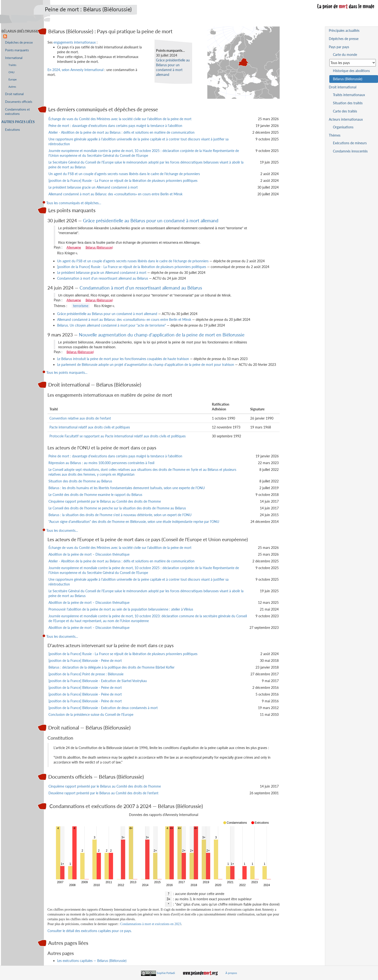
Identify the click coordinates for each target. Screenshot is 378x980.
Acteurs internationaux (346, 119)
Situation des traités (348, 103)
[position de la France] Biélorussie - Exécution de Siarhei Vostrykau (98, 681)
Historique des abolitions (351, 71)
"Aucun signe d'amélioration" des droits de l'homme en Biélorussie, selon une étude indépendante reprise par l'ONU (134, 522)
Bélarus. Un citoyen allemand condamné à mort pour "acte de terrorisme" (111, 325)
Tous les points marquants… (67, 372)
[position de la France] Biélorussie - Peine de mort (85, 661)
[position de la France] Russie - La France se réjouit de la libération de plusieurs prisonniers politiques (123, 181)
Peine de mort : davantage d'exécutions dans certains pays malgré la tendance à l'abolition (115, 126)
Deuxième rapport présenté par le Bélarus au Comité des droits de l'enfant (103, 793)
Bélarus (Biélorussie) (99, 247)
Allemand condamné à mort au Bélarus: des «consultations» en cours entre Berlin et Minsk (115, 194)
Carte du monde (345, 55)
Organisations (343, 127)
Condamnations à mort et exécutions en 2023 (151, 924)
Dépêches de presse (19, 43)
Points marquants (17, 50)
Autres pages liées (18, 122)
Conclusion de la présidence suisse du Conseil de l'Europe (91, 714)
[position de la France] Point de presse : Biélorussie (86, 674)
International (14, 58)
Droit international (343, 87)
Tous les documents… (62, 530)
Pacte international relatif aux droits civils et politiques (90, 427)
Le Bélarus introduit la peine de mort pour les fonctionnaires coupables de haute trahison (123, 359)
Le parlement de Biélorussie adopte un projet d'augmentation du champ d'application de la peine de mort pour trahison (146, 365)
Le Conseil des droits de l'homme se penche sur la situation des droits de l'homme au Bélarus (117, 508)
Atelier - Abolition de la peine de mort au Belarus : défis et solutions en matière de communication (121, 132)
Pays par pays (339, 47)
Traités (12, 65)
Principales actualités (344, 30)
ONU (11, 72)
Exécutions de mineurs (350, 143)
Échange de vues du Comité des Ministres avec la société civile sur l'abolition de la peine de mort (120, 119)
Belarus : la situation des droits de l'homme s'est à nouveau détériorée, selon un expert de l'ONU (120, 515)
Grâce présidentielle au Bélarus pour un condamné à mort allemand (151, 220)
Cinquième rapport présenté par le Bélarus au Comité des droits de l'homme (105, 501)
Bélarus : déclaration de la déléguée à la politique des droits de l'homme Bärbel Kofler (111, 667)
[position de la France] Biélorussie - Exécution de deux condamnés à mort (103, 708)
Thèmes (335, 135)
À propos (231, 973)
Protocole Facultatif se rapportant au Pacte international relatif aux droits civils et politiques (118, 436)
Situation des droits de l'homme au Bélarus (80, 481)
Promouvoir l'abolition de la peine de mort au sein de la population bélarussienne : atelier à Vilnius (121, 609)
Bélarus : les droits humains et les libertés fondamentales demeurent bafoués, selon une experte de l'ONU (127, 488)
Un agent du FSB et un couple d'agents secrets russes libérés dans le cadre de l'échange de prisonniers (124, 174)
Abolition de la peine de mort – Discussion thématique (89, 554)
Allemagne (74, 247)
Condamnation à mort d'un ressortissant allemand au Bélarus (103, 278)
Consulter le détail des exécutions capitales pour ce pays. (90, 931)
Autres (12, 87)
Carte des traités (345, 111)
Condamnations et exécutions (17, 112)
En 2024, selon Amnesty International (75, 70)
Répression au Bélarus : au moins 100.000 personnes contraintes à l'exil (101, 463)
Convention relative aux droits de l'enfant (80, 418)
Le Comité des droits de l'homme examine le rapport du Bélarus (95, 495)
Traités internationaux (349, 95)
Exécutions (13, 130)
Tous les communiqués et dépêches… (74, 203)
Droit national (14, 94)
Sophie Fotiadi (166, 973)
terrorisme (81, 306)
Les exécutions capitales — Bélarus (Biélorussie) (92, 961)
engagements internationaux (75, 42)
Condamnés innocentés (350, 151)
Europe (13, 79)
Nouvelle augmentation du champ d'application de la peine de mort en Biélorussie (162, 335)
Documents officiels (19, 102)
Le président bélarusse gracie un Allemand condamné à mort (93, 187)
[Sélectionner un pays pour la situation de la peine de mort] (353, 63)
